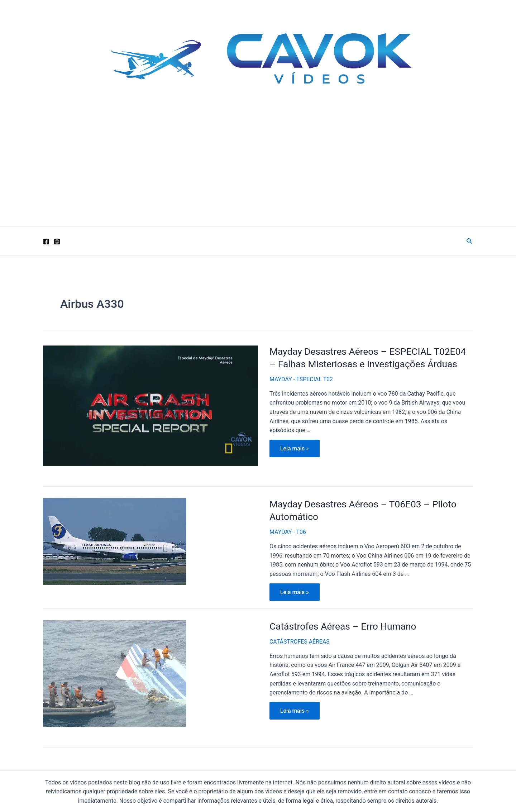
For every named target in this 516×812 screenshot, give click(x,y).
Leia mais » (298, 449)
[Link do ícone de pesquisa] (470, 241)
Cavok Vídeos (98, 113)
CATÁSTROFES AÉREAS (300, 641)
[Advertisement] (258, 173)
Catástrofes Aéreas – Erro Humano (342, 625)
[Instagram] (57, 242)
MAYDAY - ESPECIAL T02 (301, 379)
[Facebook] (46, 242)
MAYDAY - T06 (288, 531)
